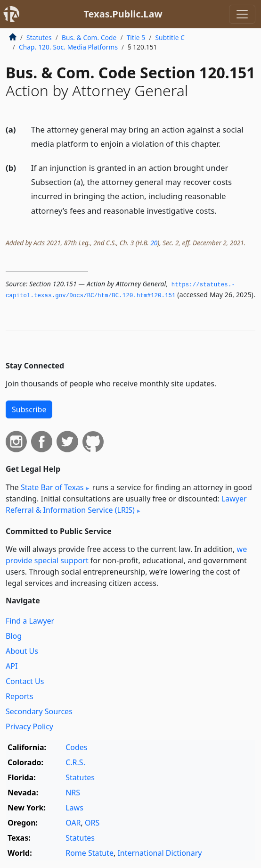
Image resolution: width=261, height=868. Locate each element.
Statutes (39, 38)
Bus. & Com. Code (89, 38)
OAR (73, 823)
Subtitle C (170, 38)
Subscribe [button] (29, 409)
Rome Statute (90, 853)
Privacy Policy (29, 726)
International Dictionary (159, 853)
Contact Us (25, 681)
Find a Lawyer (30, 621)
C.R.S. (75, 762)
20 (154, 243)
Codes (76, 747)
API (12, 666)
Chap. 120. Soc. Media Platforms (68, 47)
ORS (92, 823)
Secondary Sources (39, 711)
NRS (73, 793)
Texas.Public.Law (123, 14)
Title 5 (136, 38)
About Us (22, 651)
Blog (14, 636)
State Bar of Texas (52, 487)
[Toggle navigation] (242, 14)
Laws (74, 808)
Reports (20, 696)
